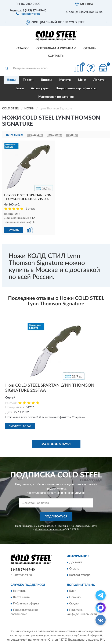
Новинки (75, 597)
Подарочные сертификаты (76, 88)
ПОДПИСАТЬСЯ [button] (56, 517)
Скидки (74, 604)
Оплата (74, 569)
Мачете (65, 80)
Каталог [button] (22, 48)
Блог (73, 591)
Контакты (56, 56)
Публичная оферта (26, 604)
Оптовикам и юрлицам (56, 48)
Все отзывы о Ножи (56, 444)
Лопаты (99, 80)
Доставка (76, 562)
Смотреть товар (20, 426)
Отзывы (90, 48)
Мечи (82, 80)
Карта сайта (21, 597)
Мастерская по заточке (56, 97)
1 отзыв (30, 209)
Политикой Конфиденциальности (77, 526)
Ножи (11, 80)
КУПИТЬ (14, 230)
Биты (20, 88)
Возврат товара (80, 575)
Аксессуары (40, 88)
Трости (28, 80)
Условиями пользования (49, 530)
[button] (28, 14)
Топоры (46, 80)
